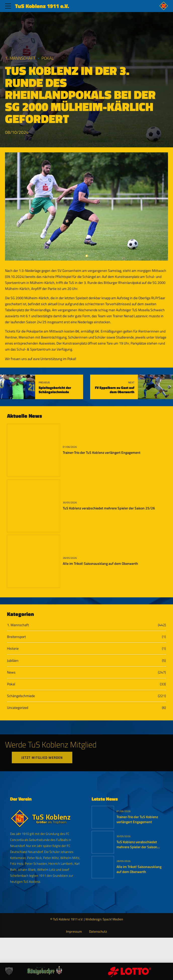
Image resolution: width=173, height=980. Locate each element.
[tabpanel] (86, 207)
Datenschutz (98, 932)
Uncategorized (18, 707)
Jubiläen (13, 660)
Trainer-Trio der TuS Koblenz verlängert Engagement (102, 453)
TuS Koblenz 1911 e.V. (42, 6)
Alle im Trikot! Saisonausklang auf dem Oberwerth (100, 564)
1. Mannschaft (20, 58)
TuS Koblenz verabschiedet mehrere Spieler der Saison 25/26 (109, 508)
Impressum (74, 932)
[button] (9, 971)
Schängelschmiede (21, 696)
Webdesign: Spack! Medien (104, 919)
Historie (13, 648)
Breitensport (16, 637)
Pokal (48, 58)
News (11, 672)
